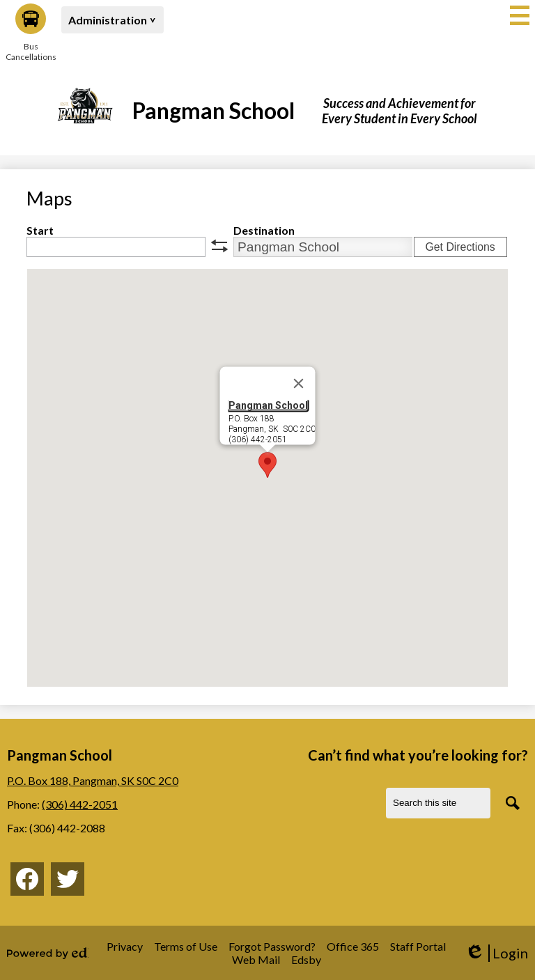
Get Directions (460, 247)
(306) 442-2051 (80, 804)
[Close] (299, 384)
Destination (264, 230)
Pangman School (268, 405)
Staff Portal (418, 946)
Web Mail (256, 959)
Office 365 (353, 946)
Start (40, 230)
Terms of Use (186, 946)
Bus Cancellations (31, 33)
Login (496, 953)
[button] (113, 20)
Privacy (125, 946)
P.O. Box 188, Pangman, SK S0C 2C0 (93, 780)
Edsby (306, 959)
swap (219, 246)
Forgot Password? (272, 946)
